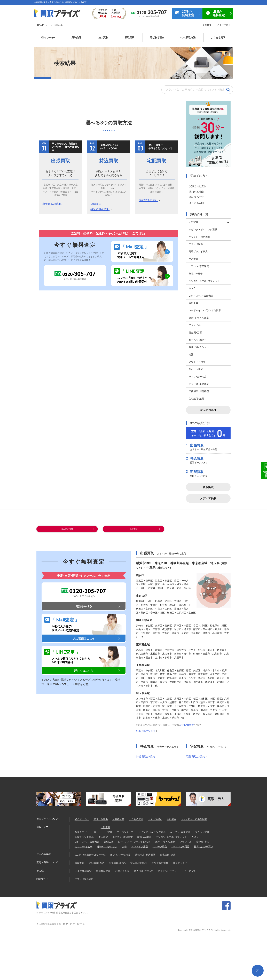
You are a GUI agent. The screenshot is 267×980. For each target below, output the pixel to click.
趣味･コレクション (107, 845)
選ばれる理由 (157, 34)
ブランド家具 (202, 831)
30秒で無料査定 (188, 13)
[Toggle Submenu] (228, 216)
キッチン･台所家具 (180, 831)
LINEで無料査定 (83, 869)
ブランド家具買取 (84, 878)
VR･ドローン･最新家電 (87, 840)
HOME (41, 25)
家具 (110, 831)
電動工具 (109, 840)
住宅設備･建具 (168, 853)
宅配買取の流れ (148, 194)
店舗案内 (96, 198)
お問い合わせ (187, 723)
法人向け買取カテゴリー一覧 (90, 853)
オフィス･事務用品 (120, 853)
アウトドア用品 (140, 845)
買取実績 (130, 34)
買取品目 (76, 34)
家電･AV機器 (144, 835)
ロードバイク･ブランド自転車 (134, 840)
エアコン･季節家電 (123, 835)
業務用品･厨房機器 (145, 853)
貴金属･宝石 (203, 840)
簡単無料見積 (103, 869)
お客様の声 (118, 818)
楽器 (124, 845)
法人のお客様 (208, 404)
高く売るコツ (197, 191)
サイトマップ (189, 869)
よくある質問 (218, 34)
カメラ (195, 835)
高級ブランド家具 (84, 835)
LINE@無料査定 (219, 13)
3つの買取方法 (188, 34)
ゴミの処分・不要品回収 (194, 818)
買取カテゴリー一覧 (85, 831)
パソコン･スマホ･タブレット (171, 835)
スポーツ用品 (160, 845)
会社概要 (207, 25)
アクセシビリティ (167, 869)
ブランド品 (186, 840)
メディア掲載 (208, 492)
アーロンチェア (125, 831)
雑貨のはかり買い (203, 845)
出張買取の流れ (52, 198)
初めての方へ (48, 34)
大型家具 (105, 826)
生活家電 (103, 835)
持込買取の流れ (100, 203)
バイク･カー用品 (180, 845)
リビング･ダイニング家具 (152, 831)
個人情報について (144, 869)
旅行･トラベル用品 (165, 840)
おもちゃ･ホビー (84, 845)
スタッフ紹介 (224, 25)
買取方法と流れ (198, 180)
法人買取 (103, 34)
